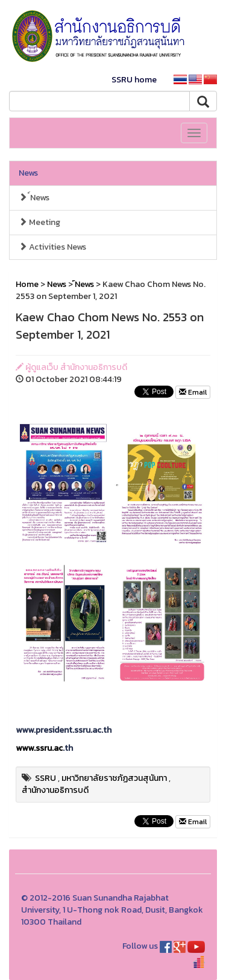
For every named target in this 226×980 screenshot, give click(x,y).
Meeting (39, 222)
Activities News (52, 247)
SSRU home (134, 80)
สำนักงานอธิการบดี (55, 790)
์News (34, 198)
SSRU (46, 778)
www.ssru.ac (39, 748)
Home (27, 284)
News (28, 173)
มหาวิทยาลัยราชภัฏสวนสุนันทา (114, 778)
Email (193, 392)
